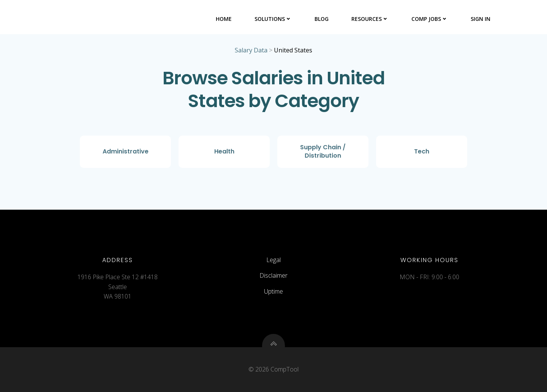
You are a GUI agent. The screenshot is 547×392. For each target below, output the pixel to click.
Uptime (273, 291)
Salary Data (251, 50)
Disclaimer (273, 275)
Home (224, 19)
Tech (422, 151)
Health (224, 151)
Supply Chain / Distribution (323, 151)
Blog (322, 19)
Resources (370, 19)
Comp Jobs (430, 19)
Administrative (126, 151)
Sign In (481, 19)
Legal (273, 260)
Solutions (273, 19)
